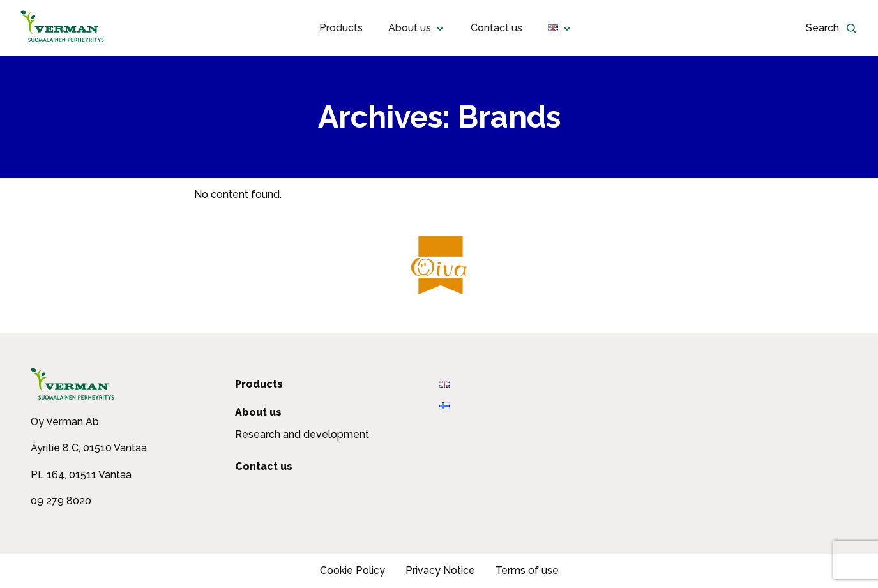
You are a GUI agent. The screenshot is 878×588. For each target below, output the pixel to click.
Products (341, 28)
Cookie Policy (352, 570)
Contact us (496, 28)
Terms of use (527, 570)
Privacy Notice (440, 570)
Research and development (302, 434)
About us (417, 28)
